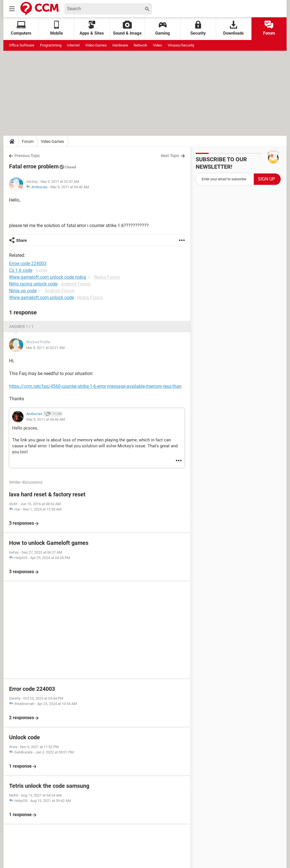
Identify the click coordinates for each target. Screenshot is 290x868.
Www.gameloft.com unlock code (41, 298)
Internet (73, 45)
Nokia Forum (107, 277)
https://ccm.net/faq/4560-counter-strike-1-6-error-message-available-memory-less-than (95, 386)
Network (140, 45)
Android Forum (76, 284)
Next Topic (170, 156)
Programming (51, 45)
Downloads (234, 28)
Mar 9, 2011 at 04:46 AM (70, 187)
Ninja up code (23, 291)
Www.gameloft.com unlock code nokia (48, 277)
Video (157, 45)
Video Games (96, 45)
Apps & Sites (92, 28)
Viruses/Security (181, 45)
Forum (269, 28)
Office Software (22, 45)
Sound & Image (127, 28)
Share (22, 240)
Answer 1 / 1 (21, 327)
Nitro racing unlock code (33, 284)
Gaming (163, 28)
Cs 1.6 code (21, 270)
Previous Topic (27, 156)
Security (198, 28)
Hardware (120, 45)
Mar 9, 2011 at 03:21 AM (45, 348)
